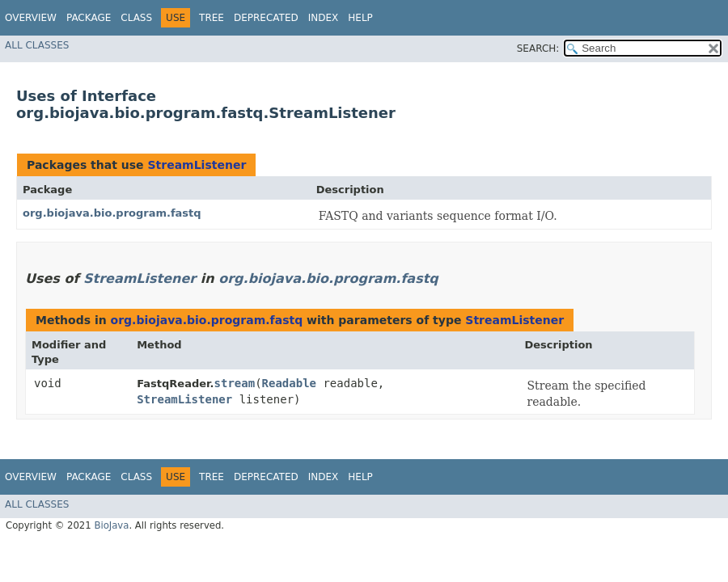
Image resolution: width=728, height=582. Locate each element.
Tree (212, 18)
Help (360, 18)
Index (324, 18)
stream (235, 383)
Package (89, 18)
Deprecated (266, 18)
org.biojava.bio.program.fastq (112, 213)
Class (136, 18)
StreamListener (197, 165)
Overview (31, 18)
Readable (289, 383)
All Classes (37, 45)
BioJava (111, 525)
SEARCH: (538, 48)
